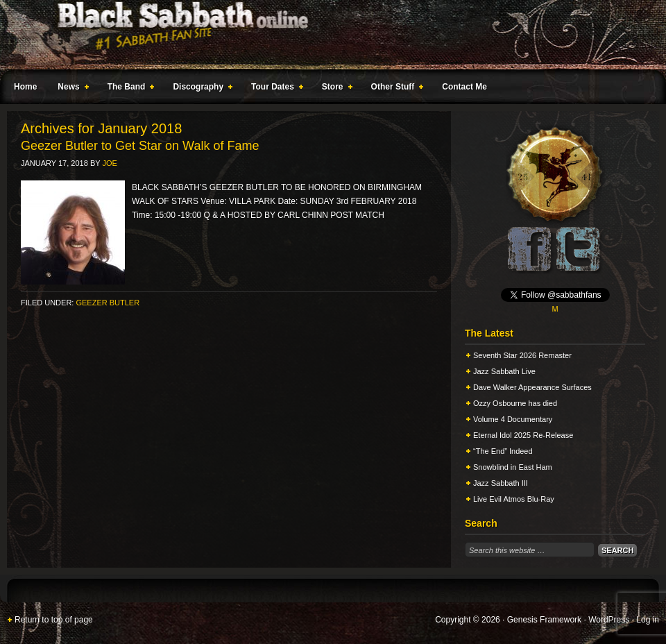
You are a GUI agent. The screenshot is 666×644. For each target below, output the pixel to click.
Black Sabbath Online (326, 35)
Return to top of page (54, 620)
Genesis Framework (544, 620)
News (70, 89)
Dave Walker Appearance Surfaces (532, 387)
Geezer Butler (108, 303)
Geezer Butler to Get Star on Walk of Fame (140, 146)
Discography (200, 89)
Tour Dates (274, 89)
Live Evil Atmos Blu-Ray (514, 499)
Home (25, 87)
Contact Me (464, 87)
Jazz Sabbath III (501, 483)
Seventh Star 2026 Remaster (522, 355)
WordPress (609, 620)
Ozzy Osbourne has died (515, 403)
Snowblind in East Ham (513, 467)
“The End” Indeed (503, 451)
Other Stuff (395, 89)
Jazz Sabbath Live (504, 371)
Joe (109, 163)
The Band (128, 89)
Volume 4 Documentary (513, 419)
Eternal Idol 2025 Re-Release (523, 435)
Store (334, 89)
